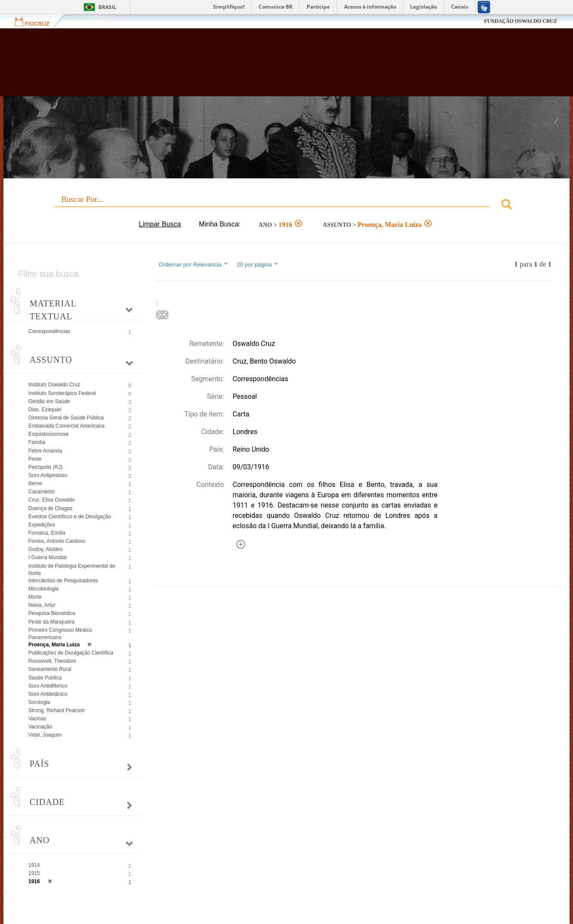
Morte (35, 597)
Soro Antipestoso (48, 475)
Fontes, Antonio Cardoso (57, 541)
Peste (35, 459)
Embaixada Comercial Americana (66, 426)
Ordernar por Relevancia (194, 264)
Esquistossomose (49, 434)
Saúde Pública (45, 678)
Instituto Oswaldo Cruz (54, 385)
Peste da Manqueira (51, 622)
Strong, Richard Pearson (56, 710)
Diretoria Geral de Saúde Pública (66, 418)
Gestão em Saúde (49, 401)
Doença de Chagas (50, 508)
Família (37, 442)
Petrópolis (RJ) (45, 467)
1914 (34, 865)
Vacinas (37, 719)
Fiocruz (37, 21)
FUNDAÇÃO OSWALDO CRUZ (521, 21)
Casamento (41, 492)
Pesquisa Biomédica (52, 613)
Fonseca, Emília (47, 533)
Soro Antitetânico (48, 694)
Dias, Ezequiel (45, 410)
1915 (34, 873)
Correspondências (49, 331)
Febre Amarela (45, 451)
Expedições (42, 525)
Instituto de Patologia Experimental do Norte (72, 570)
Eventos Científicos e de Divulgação (70, 517)
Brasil (107, 7)
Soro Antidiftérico (48, 686)
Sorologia (39, 702)
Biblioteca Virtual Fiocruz (250, 67)
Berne (35, 483)
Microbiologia (44, 589)
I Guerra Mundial (47, 557)
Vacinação (40, 727)
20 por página (258, 264)
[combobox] (286, 206)
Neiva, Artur (42, 605)
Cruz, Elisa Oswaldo (52, 500)
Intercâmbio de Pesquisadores (63, 581)
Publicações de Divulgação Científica (71, 653)
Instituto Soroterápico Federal (62, 393)
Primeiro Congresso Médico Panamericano (60, 634)
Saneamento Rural (50, 669)
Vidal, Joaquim (45, 735)
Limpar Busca (160, 224)
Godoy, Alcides (45, 549)
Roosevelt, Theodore (52, 661)
